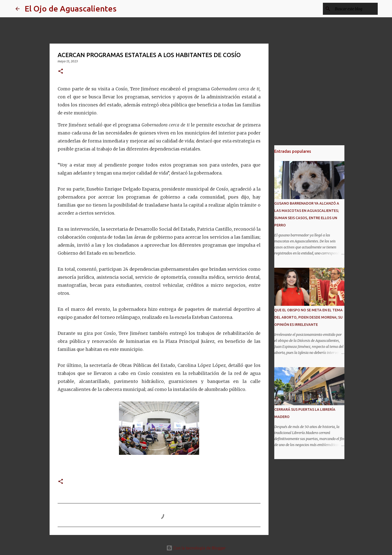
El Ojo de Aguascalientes (71, 9)
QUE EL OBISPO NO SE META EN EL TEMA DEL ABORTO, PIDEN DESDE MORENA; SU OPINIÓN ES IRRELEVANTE (308, 317)
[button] (61, 72)
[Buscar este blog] (351, 9)
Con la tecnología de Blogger (196, 548)
